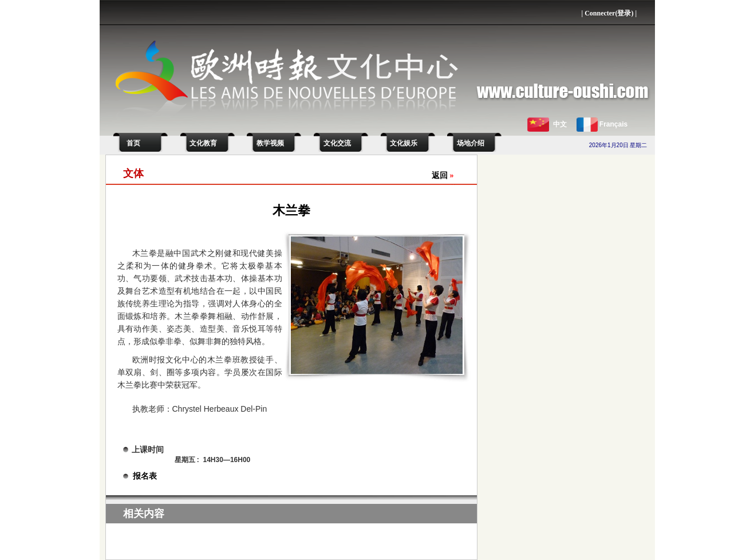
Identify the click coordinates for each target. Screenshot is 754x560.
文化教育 (203, 143)
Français (613, 124)
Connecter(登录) (609, 13)
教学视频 (270, 143)
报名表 (145, 476)
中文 (560, 124)
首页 (132, 143)
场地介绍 (471, 143)
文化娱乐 (404, 143)
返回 (443, 176)
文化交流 (337, 143)
